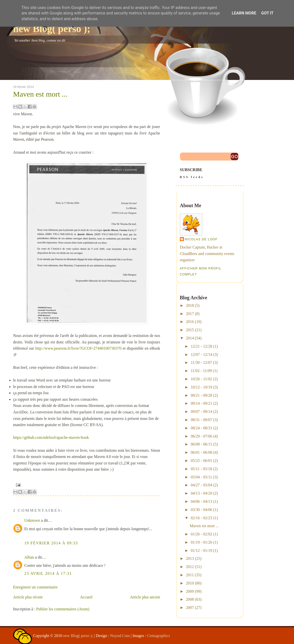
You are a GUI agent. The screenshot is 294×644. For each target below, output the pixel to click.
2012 (190, 567)
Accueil (86, 597)
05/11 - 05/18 (201, 469)
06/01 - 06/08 (201, 452)
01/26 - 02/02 (201, 534)
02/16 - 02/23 (201, 518)
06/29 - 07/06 (201, 436)
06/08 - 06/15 (201, 444)
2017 (190, 314)
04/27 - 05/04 (201, 485)
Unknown (32, 520)
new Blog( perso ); (52, 29)
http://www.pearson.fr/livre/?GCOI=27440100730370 (78, 348)
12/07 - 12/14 (201, 354)
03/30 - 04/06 (201, 510)
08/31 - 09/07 (201, 420)
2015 (190, 330)
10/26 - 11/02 (201, 379)
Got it (267, 13)
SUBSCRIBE (210, 174)
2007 (190, 608)
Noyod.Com (120, 636)
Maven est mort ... (40, 94)
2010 (190, 583)
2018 (190, 305)
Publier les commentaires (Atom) (63, 609)
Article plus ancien (145, 597)
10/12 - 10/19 (201, 387)
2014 (190, 338)
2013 (190, 558)
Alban (29, 557)
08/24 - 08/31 (201, 428)
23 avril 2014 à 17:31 (48, 573)
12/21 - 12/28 (201, 346)
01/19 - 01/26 (201, 542)
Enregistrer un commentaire (36, 587)
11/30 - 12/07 (201, 362)
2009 (190, 591)
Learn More (244, 13)
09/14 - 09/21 (201, 403)
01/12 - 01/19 (201, 550)
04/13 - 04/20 (201, 493)
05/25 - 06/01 (201, 461)
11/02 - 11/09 (201, 371)
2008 (190, 599)
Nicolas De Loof (201, 239)
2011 (190, 575)
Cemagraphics (159, 636)
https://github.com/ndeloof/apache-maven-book (51, 437)
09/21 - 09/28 (201, 395)
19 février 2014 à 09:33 (51, 543)
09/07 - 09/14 (201, 412)
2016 (190, 322)
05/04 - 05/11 (201, 477)
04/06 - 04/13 (201, 501)
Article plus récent (28, 597)
